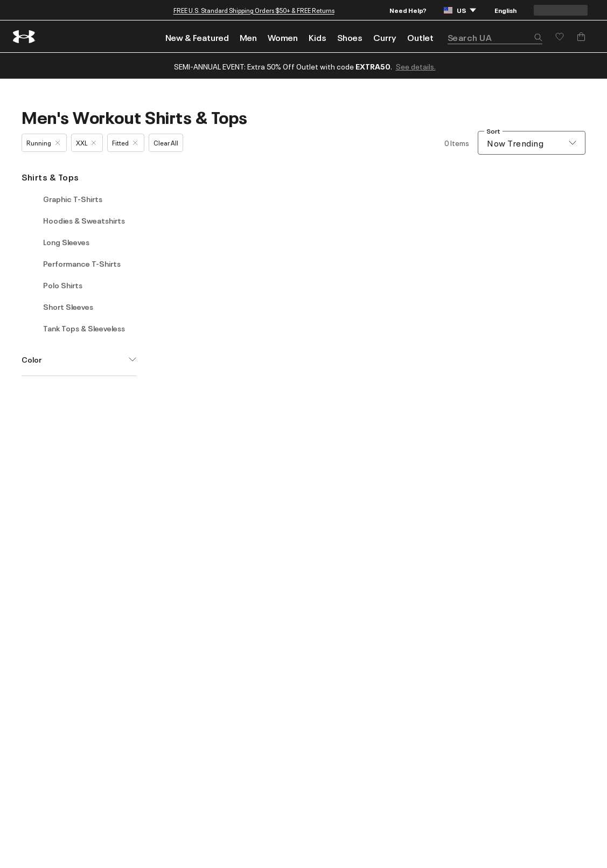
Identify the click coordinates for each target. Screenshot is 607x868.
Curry (385, 37)
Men (248, 37)
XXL (86, 143)
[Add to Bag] (581, 37)
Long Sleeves (66, 242)
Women (283, 37)
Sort (493, 131)
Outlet (420, 37)
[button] (538, 38)
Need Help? (408, 10)
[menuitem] (197, 36)
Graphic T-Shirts (73, 199)
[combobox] (532, 143)
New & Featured (197, 37)
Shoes (350, 37)
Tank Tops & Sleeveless (84, 328)
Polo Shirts (63, 285)
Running (43, 143)
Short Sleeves (68, 307)
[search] (495, 37)
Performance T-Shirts (82, 263)
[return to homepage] (24, 37)
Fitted (125, 143)
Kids (318, 37)
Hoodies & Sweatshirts (84, 220)
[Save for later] (560, 37)
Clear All (166, 143)
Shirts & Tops (50, 177)
